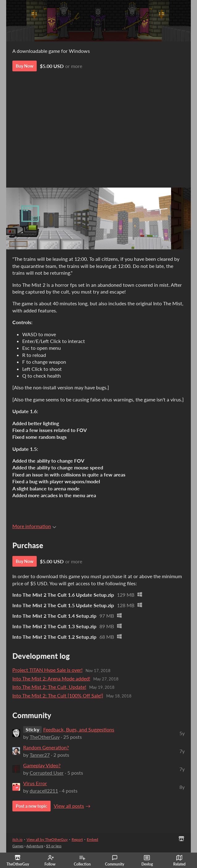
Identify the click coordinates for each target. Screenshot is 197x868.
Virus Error (35, 783)
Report (77, 839)
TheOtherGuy (45, 737)
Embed (92, 839)
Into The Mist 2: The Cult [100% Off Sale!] (58, 695)
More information (34, 526)
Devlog (147, 861)
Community (115, 861)
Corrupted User (47, 773)
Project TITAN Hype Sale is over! (47, 670)
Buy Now (25, 66)
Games (18, 846)
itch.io (17, 839)
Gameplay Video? (42, 765)
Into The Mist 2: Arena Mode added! (51, 678)
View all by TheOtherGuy (47, 839)
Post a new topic (31, 806)
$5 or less (54, 846)
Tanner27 (40, 755)
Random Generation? (46, 747)
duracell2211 (44, 791)
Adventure (35, 846)
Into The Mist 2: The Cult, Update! (49, 687)
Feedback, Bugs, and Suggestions (79, 729)
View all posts (69, 806)
